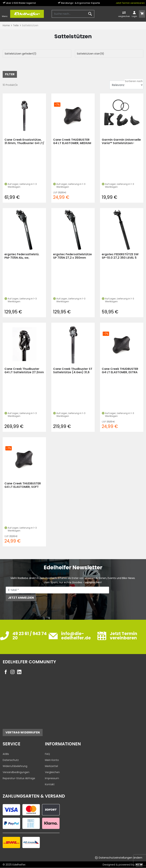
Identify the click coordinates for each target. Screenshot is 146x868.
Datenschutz (11, 760)
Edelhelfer (19, 865)
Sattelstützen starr (90, 54)
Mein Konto (52, 760)
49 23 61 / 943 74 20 (30, 636)
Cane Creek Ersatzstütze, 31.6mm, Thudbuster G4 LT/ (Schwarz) (24, 141)
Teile (16, 25)
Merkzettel (51, 766)
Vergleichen (52, 772)
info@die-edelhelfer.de (76, 636)
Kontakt (50, 784)
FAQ (47, 754)
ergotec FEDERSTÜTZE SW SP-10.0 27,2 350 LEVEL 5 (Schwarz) (120, 256)
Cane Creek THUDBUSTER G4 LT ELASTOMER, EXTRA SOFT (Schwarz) (120, 371)
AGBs (6, 754)
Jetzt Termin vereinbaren (130, 3)
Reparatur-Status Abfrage (19, 778)
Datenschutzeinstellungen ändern (121, 858)
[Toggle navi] (5, 14)
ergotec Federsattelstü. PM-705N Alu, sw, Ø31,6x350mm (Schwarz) (23, 256)
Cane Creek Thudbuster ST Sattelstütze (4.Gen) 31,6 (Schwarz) (73, 371)
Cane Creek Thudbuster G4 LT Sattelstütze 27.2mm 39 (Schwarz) (24, 371)
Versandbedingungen (16, 772)
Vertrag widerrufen (23, 732)
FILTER (10, 74)
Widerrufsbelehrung (15, 766)
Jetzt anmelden (21, 598)
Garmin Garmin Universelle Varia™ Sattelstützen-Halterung (121, 141)
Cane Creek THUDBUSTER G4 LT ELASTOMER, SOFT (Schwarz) (23, 485)
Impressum (52, 778)
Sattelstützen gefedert (21, 54)
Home (6, 25)
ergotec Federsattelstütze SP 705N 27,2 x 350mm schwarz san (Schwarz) (72, 256)
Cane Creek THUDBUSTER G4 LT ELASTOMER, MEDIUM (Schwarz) (72, 141)
